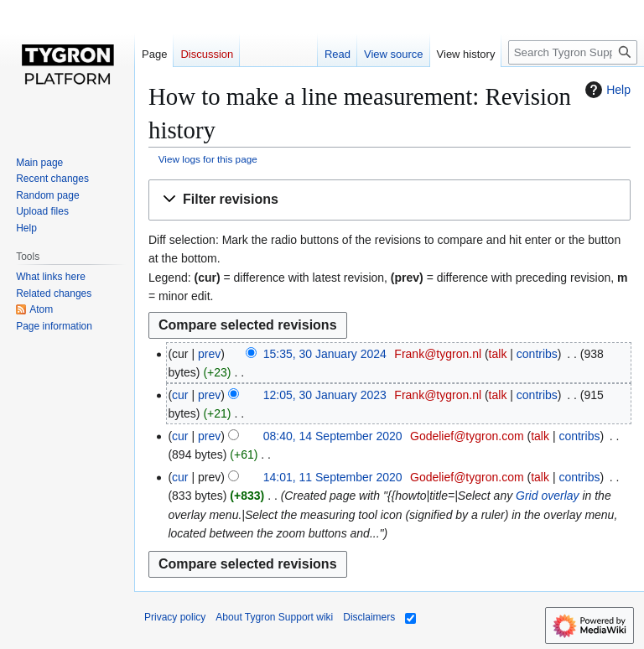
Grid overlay (547, 496)
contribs (537, 354)
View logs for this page (208, 159)
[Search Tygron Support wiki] (573, 52)
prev (209, 354)
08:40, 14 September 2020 (333, 436)
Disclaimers (369, 617)
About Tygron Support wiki (274, 617)
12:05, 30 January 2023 (325, 395)
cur (180, 395)
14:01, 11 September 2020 (333, 477)
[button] (390, 200)
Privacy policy (175, 617)
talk (498, 354)
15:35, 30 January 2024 (325, 354)
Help (606, 90)
